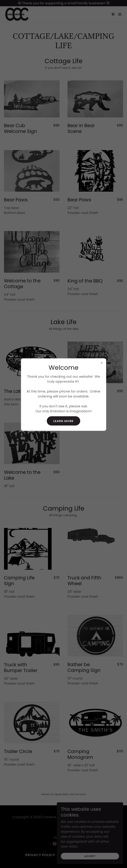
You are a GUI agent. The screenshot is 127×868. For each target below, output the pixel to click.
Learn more (63, 421)
